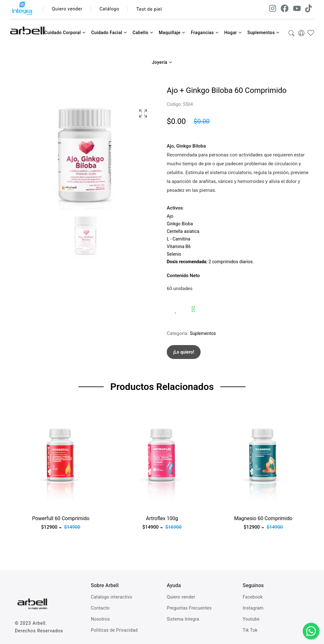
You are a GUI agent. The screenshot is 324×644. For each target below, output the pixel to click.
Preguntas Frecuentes (189, 608)
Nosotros (100, 619)
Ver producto (28, 504)
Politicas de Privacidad (114, 630)
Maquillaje (172, 33)
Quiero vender (67, 9)
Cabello (143, 33)
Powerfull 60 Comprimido (61, 518)
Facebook (253, 597)
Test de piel (149, 9)
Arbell (39, 623)
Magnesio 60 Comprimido (263, 518)
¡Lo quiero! (184, 352)
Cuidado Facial (109, 33)
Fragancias (205, 33)
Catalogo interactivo (112, 597)
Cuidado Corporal (65, 33)
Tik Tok (250, 630)
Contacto (100, 608)
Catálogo (110, 9)
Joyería (162, 62)
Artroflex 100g (162, 518)
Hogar (233, 33)
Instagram (253, 608)
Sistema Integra (183, 619)
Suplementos (264, 33)
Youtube (251, 619)
